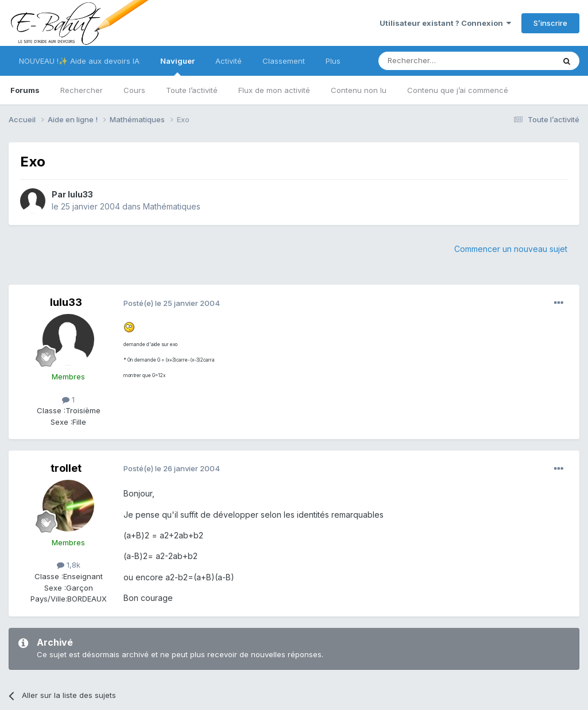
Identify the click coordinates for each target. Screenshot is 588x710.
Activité (229, 61)
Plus (333, 61)
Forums (25, 90)
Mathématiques (172, 206)
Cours (134, 90)
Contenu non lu (359, 90)
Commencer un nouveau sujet (511, 249)
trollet (66, 468)
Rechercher (82, 90)
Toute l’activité (192, 90)
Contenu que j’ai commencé (458, 90)
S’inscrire (550, 23)
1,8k (69, 565)
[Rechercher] (441, 61)
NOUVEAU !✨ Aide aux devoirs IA (79, 61)
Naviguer (177, 66)
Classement (284, 61)
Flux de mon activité (274, 90)
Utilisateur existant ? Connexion (445, 23)
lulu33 (80, 194)
